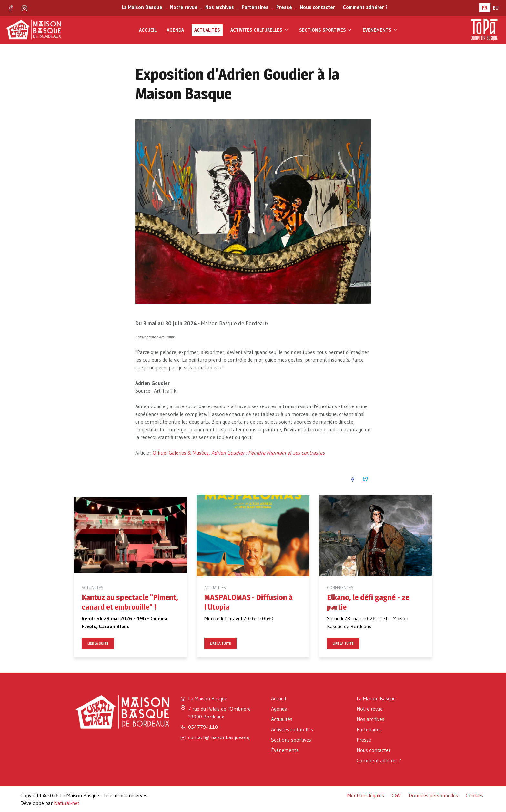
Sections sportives (326, 30)
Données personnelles (433, 795)
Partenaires (254, 8)
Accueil (148, 30)
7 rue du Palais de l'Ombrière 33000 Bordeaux (219, 713)
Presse (283, 8)
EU (496, 8)
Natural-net (67, 803)
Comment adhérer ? (365, 8)
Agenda (175, 30)
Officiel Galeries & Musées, (239, 453)
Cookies (474, 795)
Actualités (207, 30)
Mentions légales (366, 795)
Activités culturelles (260, 30)
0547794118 (203, 727)
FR (485, 8)
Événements (380, 30)
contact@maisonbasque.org (219, 737)
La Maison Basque (141, 8)
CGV (396, 795)
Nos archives (219, 8)
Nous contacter (317, 8)
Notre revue (183, 8)
